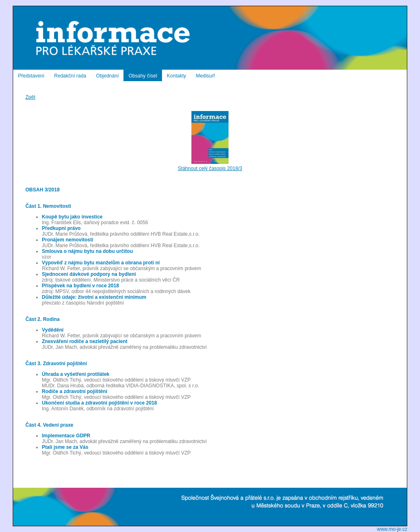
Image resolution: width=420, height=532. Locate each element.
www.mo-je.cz (392, 529)
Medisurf (205, 76)
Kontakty (177, 76)
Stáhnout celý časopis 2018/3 (210, 166)
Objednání (107, 76)
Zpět (30, 97)
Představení (31, 76)
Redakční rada (70, 76)
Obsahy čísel (143, 76)
